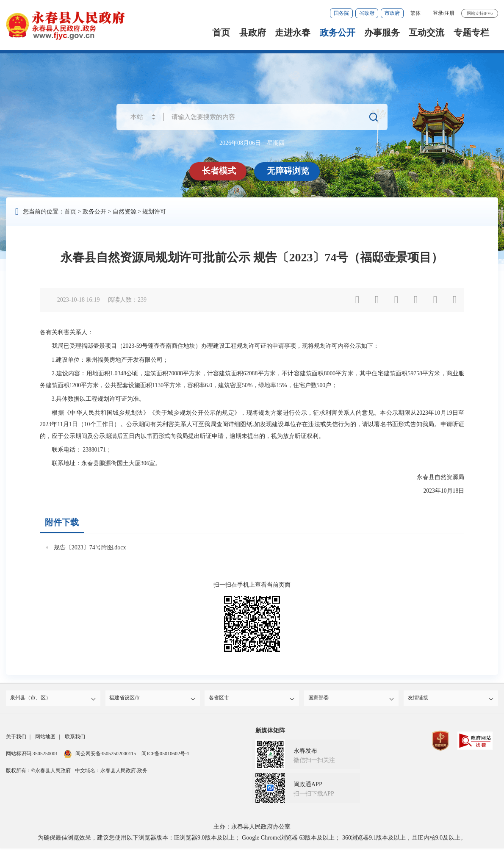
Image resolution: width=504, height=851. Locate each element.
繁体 (415, 13)
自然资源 (125, 212)
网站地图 (45, 739)
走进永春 (293, 33)
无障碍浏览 (289, 171)
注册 (449, 13)
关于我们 (16, 739)
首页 (221, 33)
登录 (438, 13)
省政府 (367, 13)
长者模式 (220, 171)
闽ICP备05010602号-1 (165, 756)
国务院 (341, 13)
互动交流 (426, 33)
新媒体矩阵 (270, 733)
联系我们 (75, 739)
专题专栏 (471, 33)
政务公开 (338, 33)
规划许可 (154, 212)
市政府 (392, 13)
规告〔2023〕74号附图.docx (90, 547)
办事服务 (382, 33)
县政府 (253, 33)
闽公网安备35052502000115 (100, 756)
